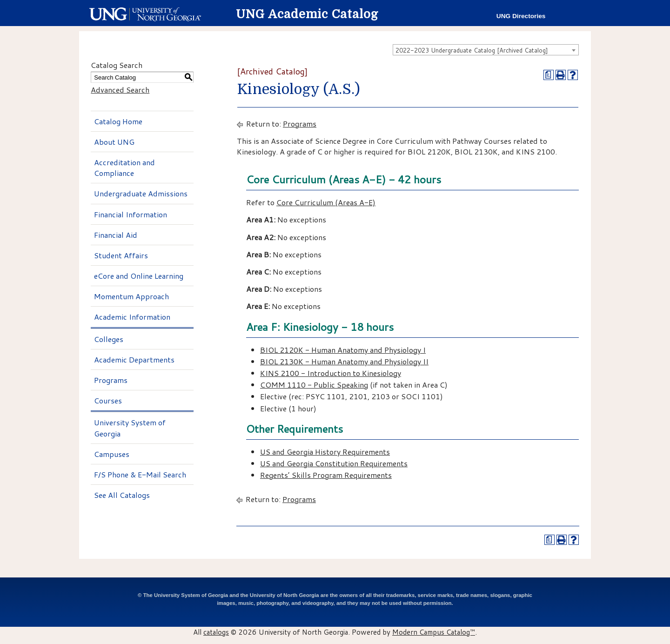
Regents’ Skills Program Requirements (326, 475)
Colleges (109, 339)
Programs (111, 380)
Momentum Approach (131, 296)
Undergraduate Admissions (141, 193)
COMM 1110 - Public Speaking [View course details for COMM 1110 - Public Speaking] (314, 385)
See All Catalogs (122, 495)
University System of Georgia (130, 428)
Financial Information (131, 214)
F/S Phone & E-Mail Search (140, 474)
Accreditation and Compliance (124, 168)
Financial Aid (116, 235)
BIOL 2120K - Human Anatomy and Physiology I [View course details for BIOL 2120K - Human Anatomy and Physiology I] (343, 350)
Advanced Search (120, 90)
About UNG (114, 142)
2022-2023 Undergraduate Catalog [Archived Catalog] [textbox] (472, 50)
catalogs (216, 632)
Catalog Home (118, 121)
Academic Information (132, 317)
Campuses (112, 454)
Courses (108, 400)
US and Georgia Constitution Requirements (334, 463)
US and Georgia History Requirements (325, 452)
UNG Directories (521, 16)
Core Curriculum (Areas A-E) (326, 202)
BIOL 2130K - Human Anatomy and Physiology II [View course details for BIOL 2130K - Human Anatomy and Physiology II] (344, 361)
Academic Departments (134, 359)
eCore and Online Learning (139, 276)
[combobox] (486, 50)
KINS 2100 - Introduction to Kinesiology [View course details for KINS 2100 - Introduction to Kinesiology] (331, 373)
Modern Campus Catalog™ (434, 632)
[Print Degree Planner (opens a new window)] (549, 75)
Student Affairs (121, 255)
